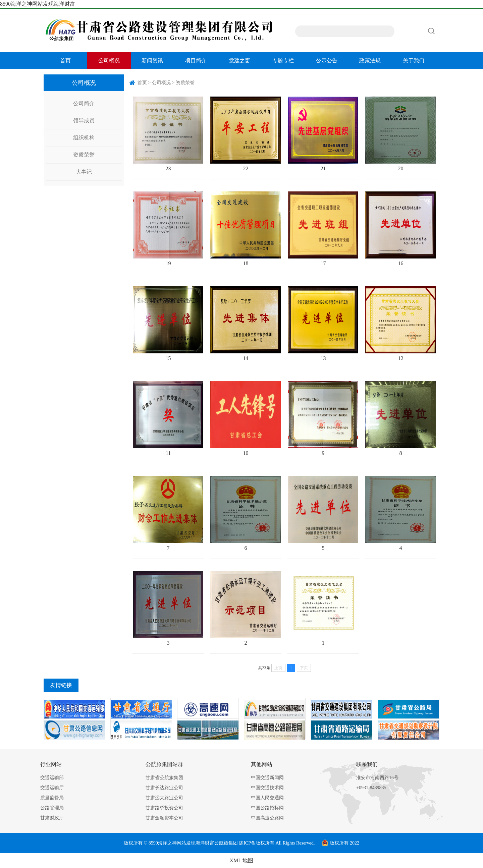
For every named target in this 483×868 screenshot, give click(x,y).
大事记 (84, 172)
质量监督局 (52, 798)
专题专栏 (283, 61)
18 (246, 229)
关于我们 (414, 61)
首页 (65, 61)
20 (400, 134)
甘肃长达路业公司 (164, 788)
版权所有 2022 (340, 843)
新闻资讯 (152, 61)
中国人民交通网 (267, 798)
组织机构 (84, 138)
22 (246, 134)
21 (323, 134)
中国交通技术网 (267, 788)
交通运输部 (52, 778)
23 (168, 134)
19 (168, 229)
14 (246, 324)
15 (168, 324)
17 (323, 229)
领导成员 (84, 121)
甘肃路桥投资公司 (164, 808)
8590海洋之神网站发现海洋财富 (38, 4)
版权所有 (265, 843)
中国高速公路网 (267, 818)
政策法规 (370, 61)
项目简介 (196, 61)
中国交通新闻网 (267, 778)
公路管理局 (52, 808)
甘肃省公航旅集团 (164, 778)
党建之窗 (239, 61)
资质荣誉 (84, 155)
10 (246, 419)
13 (323, 324)
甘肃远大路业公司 (164, 798)
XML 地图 (242, 860)
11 (168, 419)
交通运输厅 (52, 788)
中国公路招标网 (267, 808)
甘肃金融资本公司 (164, 818)
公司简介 (84, 103)
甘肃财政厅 (52, 818)
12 (400, 324)
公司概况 (109, 61)
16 (400, 229)
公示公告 (327, 61)
